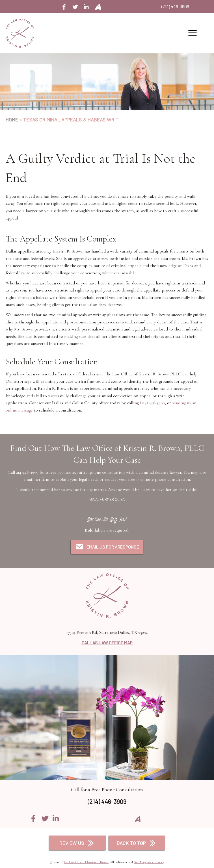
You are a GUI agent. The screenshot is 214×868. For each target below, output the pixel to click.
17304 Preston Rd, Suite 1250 (107, 632)
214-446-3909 (27, 472)
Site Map (140, 862)
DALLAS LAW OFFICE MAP (107, 642)
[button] (64, 7)
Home (12, 119)
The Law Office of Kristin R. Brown (86, 862)
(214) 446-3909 (175, 6)
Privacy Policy (155, 862)
